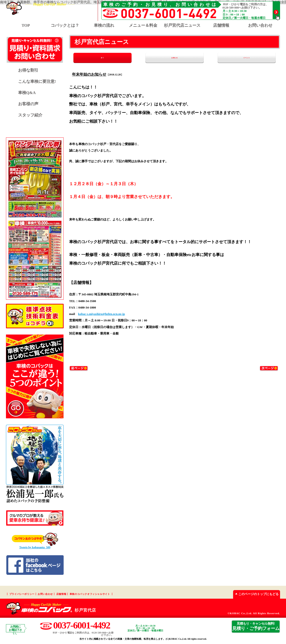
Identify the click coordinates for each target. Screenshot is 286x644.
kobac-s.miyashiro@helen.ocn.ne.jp (102, 314)
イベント (252, 58)
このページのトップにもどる (256, 594)
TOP (26, 25)
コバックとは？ (65, 25)
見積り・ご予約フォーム (256, 626)
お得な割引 (28, 70)
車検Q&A (27, 93)
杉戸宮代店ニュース (182, 25)
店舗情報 (221, 25)
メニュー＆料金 (143, 25)
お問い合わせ (260, 25)
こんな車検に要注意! (37, 81)
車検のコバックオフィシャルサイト (90, 594)
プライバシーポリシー (22, 594)
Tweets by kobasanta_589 (35, 547)
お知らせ (175, 58)
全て (97, 58)
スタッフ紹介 (30, 115)
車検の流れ (104, 25)
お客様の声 (28, 104)
